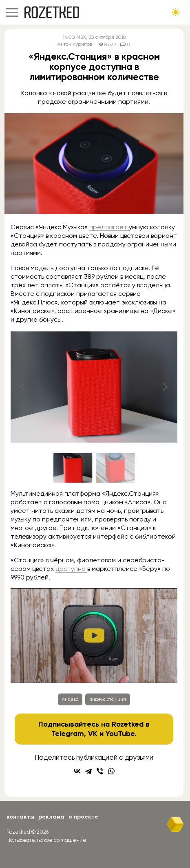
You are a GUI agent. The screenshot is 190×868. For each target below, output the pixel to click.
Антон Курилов (75, 44)
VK (93, 734)
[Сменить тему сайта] (176, 12)
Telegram (68, 734)
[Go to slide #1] (73, 468)
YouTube (120, 734)
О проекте (83, 817)
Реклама (51, 817)
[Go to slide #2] (115, 468)
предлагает (109, 227)
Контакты (20, 817)
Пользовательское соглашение (46, 840)
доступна (71, 569)
